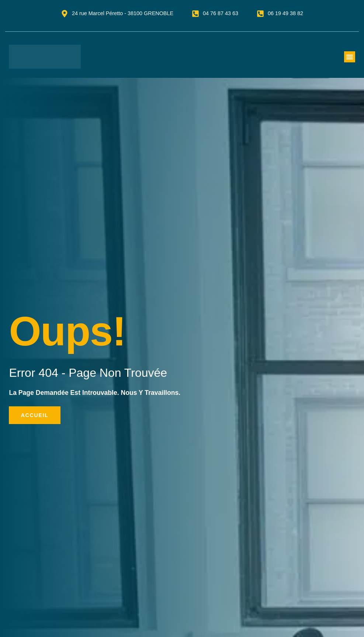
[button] (350, 57)
